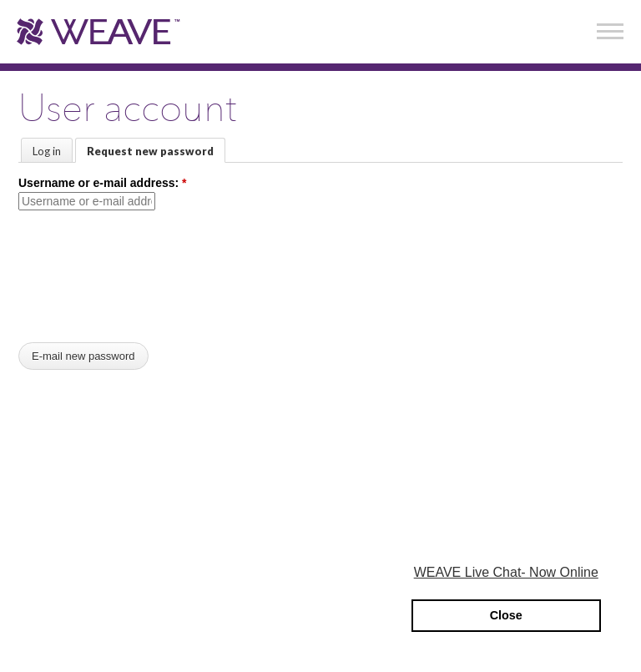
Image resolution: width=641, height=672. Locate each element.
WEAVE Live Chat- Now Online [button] (506, 572)
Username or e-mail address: (103, 183)
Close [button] (506, 615)
